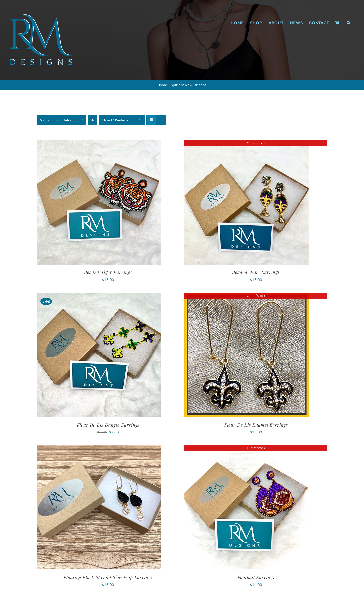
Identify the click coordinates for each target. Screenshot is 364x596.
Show (115, 120)
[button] (348, 23)
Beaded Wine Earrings (256, 272)
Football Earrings (256, 577)
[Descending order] (93, 120)
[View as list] (161, 120)
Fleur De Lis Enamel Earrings (256, 425)
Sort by (56, 120)
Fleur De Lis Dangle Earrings (108, 425)
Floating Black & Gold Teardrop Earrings (108, 577)
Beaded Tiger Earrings (108, 272)
